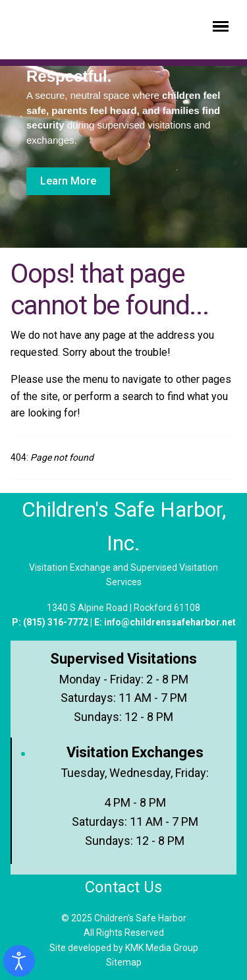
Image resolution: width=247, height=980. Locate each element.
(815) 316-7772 (56, 622)
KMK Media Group (162, 948)
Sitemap (124, 962)
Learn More (68, 181)
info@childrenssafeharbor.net (170, 622)
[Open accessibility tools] (19, 961)
